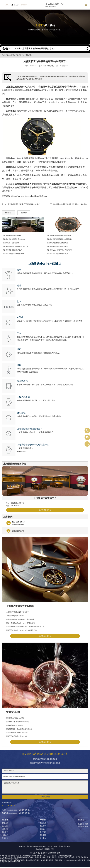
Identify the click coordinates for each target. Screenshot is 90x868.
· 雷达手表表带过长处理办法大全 (57, 246)
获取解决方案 (45, 797)
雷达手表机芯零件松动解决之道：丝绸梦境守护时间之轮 (25, 627)
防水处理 (5, 826)
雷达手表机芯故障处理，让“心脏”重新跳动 (21, 623)
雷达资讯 (43, 835)
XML (53, 849)
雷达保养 (43, 826)
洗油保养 (5, 832)
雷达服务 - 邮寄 (83, 827)
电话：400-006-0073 (13, 506)
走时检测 (5, 823)
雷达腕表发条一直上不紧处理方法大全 (19, 729)
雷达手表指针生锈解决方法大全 (17, 733)
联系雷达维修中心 (45, 636)
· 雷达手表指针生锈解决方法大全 (13, 250)
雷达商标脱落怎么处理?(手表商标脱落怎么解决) (24, 204)
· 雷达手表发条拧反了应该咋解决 (57, 254)
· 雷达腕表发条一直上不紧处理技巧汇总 (59, 250)
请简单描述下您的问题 (45, 787)
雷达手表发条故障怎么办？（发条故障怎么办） (22, 630)
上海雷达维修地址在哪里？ (15, 616)
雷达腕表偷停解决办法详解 (15, 718)
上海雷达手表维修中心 (17, 55)
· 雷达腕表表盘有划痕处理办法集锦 (14, 239)
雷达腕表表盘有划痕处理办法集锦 (18, 722)
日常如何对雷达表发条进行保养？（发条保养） (72, 204)
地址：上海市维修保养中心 (15, 503)
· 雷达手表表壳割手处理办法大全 (13, 254)
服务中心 (43, 838)
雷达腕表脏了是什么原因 (15, 725)
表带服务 (5, 838)
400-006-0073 (22, 451)
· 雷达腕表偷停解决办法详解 (11, 236)
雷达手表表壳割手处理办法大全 (17, 736)
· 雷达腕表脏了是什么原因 (11, 243)
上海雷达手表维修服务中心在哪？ (18, 612)
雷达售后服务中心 (54, 4)
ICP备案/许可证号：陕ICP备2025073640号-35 (45, 853)
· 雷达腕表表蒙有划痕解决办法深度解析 (59, 239)
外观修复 (5, 835)
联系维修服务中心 (45, 510)
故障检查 (5, 829)
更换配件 (43, 829)
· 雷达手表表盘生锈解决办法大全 (57, 243)
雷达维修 (43, 823)
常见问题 (29, 55)
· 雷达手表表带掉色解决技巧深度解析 (58, 236)
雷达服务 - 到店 (83, 824)
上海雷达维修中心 (65, 846)
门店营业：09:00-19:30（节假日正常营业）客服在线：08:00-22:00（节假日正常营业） (16, 812)
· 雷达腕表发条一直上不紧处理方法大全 (15, 246)
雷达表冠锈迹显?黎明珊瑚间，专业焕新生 (20, 619)
